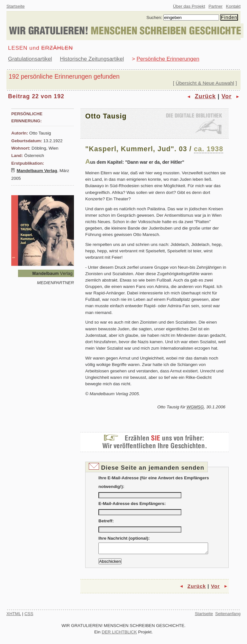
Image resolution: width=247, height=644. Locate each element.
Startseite (16, 6)
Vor (227, 96)
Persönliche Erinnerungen (168, 59)
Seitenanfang (228, 616)
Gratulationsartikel (30, 59)
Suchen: (154, 17)
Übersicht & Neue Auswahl (205, 83)
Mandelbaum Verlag (37, 171)
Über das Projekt (189, 6)
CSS (29, 616)
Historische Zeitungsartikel (92, 59)
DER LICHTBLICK (119, 634)
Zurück (205, 96)
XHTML (14, 616)
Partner (215, 6)
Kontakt (233, 6)
